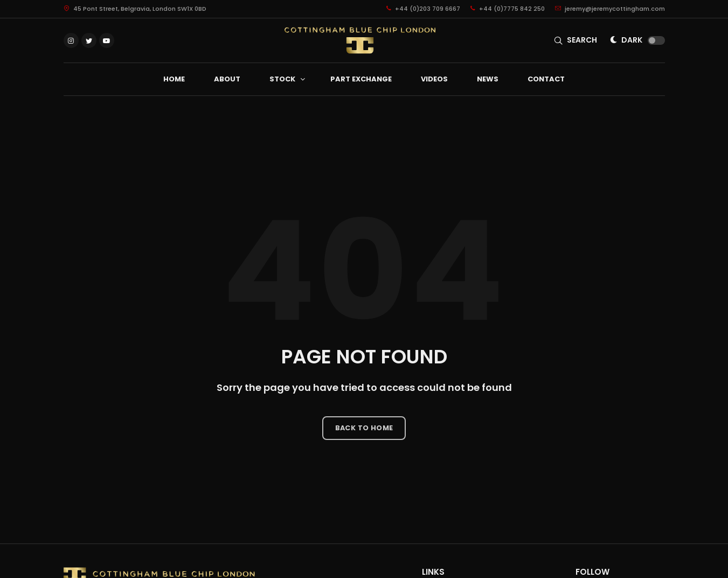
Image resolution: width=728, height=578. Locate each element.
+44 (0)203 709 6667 (423, 9)
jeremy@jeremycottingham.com (610, 9)
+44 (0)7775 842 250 (508, 9)
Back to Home (364, 428)
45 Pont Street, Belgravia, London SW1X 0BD (135, 9)
